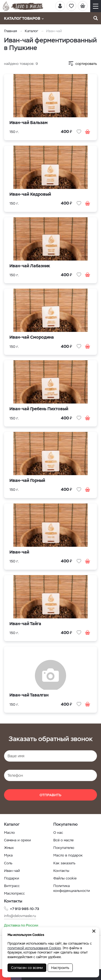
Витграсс (12, 886)
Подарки (12, 878)
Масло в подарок (68, 855)
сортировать (86, 64)
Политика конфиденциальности (72, 888)
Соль (8, 863)
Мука (8, 855)
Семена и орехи (18, 840)
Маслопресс (14, 893)
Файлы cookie (65, 878)
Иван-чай (12, 871)
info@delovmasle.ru (20, 916)
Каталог (32, 31)
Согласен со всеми (27, 968)
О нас (58, 833)
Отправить (50, 795)
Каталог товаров (24, 18)
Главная (11, 31)
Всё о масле (63, 840)
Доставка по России (21, 925)
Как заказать (64, 863)
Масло (9, 833)
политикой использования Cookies (34, 948)
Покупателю (64, 848)
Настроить (60, 968)
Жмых (9, 848)
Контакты (61, 871)
